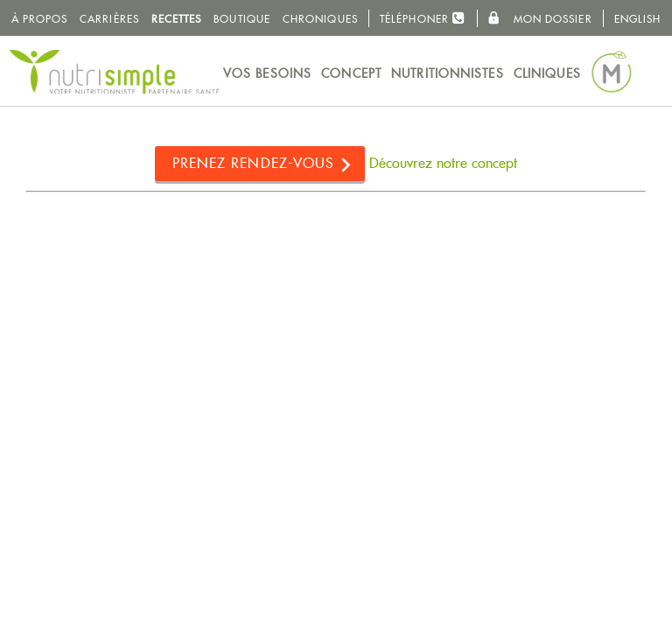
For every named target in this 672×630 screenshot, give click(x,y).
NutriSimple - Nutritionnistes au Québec (114, 72)
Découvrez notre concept (443, 163)
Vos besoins (267, 73)
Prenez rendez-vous (254, 163)
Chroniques (320, 19)
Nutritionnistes (448, 73)
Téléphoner (423, 18)
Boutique (242, 19)
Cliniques (547, 73)
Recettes (177, 19)
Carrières (109, 19)
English (638, 19)
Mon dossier (539, 18)
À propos (40, 19)
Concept (351, 73)
